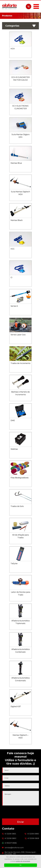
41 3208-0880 (33, 834)
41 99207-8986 (11, 843)
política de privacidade (23, 861)
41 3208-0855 (10, 834)
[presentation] (21, 812)
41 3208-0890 (10, 838)
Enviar (21, 822)
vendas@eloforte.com (14, 848)
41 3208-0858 (33, 838)
